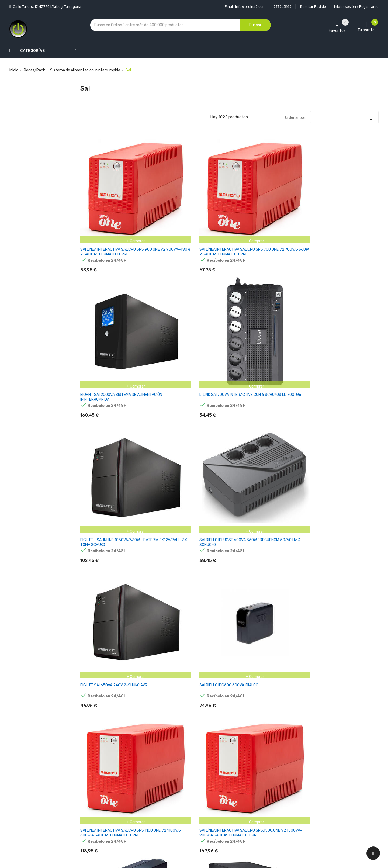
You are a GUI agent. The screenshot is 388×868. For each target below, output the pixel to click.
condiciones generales (335, 783)
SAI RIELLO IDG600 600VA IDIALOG (148, 269)
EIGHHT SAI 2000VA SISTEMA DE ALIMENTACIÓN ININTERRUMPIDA (200, 189)
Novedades (132, 764)
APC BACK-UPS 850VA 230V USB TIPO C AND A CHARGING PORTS (305, 612)
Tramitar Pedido (313, 7)
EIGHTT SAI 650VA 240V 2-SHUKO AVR (102, 269)
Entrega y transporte (191, 764)
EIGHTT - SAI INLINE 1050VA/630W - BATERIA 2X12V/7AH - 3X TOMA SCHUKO (304, 189)
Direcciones (233, 811)
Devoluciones (184, 792)
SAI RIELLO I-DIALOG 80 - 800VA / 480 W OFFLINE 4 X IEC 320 (357, 357)
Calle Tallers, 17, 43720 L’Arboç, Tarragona (47, 7)
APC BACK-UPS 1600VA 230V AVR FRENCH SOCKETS (203, 527)
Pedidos (230, 792)
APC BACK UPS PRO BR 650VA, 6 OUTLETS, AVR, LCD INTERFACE (101, 527)
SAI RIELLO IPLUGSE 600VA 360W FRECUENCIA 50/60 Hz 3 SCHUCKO (357, 189)
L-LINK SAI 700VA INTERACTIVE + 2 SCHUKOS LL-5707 (147, 357)
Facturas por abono (240, 802)
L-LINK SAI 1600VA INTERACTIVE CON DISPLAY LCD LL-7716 (354, 272)
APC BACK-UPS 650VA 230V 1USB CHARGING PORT (151, 612)
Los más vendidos (138, 773)
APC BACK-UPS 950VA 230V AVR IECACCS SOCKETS (355, 612)
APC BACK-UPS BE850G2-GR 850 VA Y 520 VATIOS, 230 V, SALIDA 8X (203, 700)
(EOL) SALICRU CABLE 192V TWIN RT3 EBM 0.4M (201, 442)
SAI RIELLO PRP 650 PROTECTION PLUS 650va (97, 442)
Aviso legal (182, 773)
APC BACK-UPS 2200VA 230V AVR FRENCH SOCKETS (305, 527)
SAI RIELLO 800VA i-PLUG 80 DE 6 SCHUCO (304, 355)
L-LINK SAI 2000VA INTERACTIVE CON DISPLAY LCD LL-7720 (99, 357)
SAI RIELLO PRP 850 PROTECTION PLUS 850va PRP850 (302, 272)
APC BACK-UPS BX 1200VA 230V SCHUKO (253, 695)
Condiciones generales (192, 783)
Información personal (242, 764)
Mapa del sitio (184, 811)
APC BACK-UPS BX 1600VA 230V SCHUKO (304, 695)
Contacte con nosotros (193, 802)
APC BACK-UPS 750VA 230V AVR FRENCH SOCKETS (202, 612)
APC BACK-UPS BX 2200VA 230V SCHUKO (355, 695)
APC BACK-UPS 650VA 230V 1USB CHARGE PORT (100, 612)
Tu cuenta (234, 753)
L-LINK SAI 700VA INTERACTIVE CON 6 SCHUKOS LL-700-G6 (252, 187)
